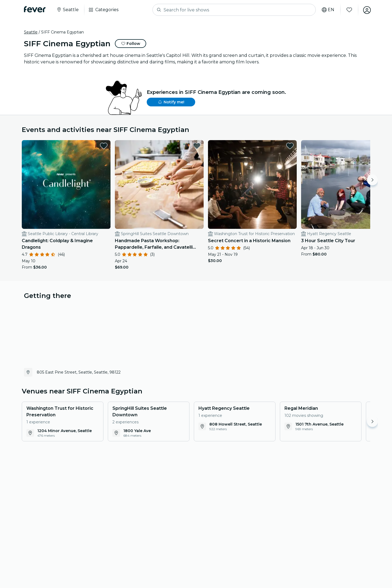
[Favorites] (349, 10)
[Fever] (35, 9)
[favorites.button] (99, 146)
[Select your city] (68, 10)
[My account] (366, 10)
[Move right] (372, 180)
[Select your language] (327, 10)
